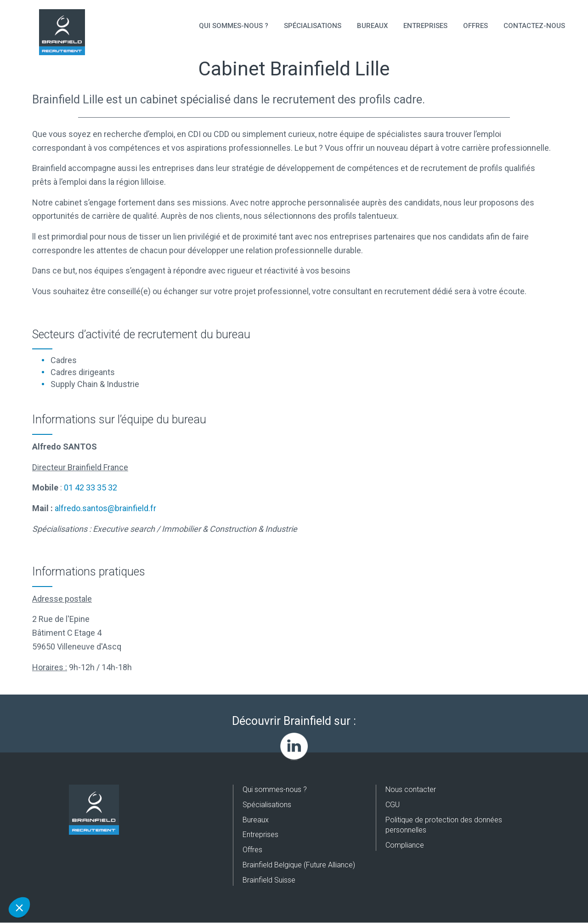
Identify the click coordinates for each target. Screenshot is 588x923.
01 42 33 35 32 (90, 487)
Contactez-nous (534, 26)
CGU (393, 805)
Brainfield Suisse (269, 880)
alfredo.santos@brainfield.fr (105, 508)
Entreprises (425, 26)
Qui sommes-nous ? (234, 26)
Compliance (405, 845)
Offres (475, 26)
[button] (19, 907)
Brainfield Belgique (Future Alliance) (299, 865)
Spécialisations (313, 26)
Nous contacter (411, 789)
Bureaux (372, 26)
